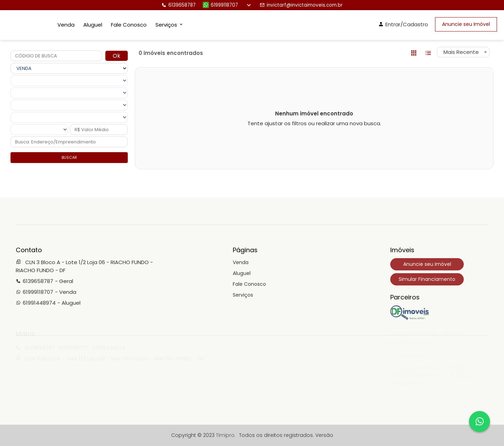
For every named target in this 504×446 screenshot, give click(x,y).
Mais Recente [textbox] (461, 52)
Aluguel (93, 25)
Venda (66, 25)
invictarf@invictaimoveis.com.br (301, 5)
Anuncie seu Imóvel (466, 24)
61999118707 (220, 5)
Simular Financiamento (427, 279)
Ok (117, 56)
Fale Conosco (129, 25)
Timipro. (226, 435)
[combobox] (463, 52)
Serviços (243, 295)
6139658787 (178, 5)
